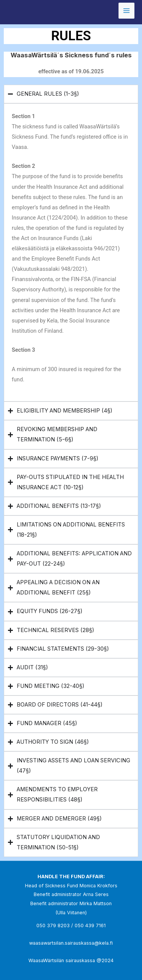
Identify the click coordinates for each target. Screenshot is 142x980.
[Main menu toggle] (126, 11)
